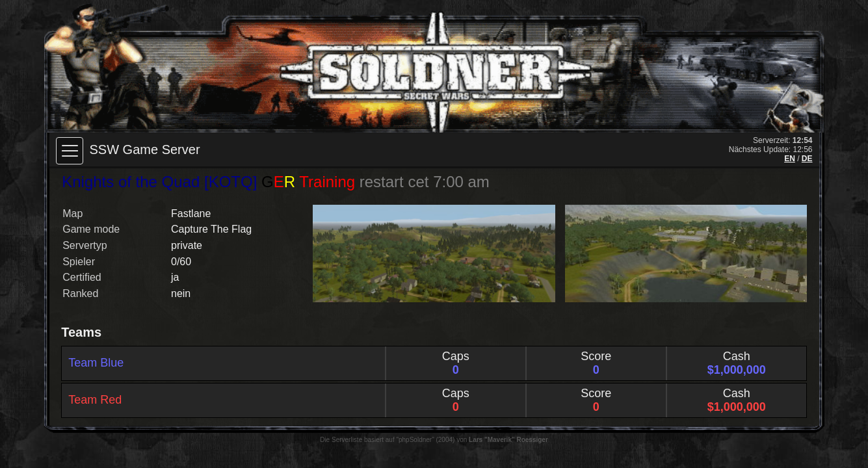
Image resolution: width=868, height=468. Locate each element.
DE (807, 159)
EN (790, 159)
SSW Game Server (145, 149)
